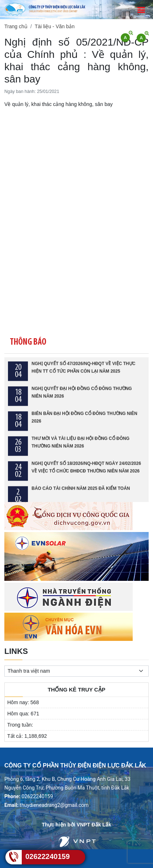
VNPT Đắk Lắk (94, 825)
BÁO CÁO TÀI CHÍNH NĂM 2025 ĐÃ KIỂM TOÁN (81, 493)
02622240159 (47, 856)
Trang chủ (16, 26)
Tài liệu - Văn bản (55, 26)
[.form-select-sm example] (76, 671)
